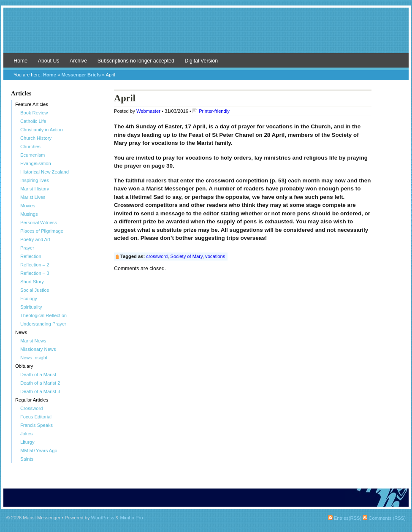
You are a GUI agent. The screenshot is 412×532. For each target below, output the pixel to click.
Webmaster (148, 111)
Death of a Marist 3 (40, 391)
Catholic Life (33, 121)
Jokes (26, 434)
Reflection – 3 (35, 273)
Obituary (24, 366)
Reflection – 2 (35, 265)
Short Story (32, 282)
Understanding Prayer (43, 324)
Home (20, 61)
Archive (78, 61)
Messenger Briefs (81, 75)
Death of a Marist (38, 375)
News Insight (34, 358)
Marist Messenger (206, 35)
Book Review (34, 113)
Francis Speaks (37, 425)
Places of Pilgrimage (42, 231)
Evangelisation (36, 163)
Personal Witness (39, 223)
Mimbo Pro (131, 518)
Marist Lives (33, 197)
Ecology (29, 299)
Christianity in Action (42, 130)
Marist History (35, 189)
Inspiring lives (35, 180)
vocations (215, 256)
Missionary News (38, 349)
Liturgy (27, 442)
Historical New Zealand (45, 172)
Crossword (31, 408)
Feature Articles (32, 104)
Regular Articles (32, 400)
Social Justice (35, 290)
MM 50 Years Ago (39, 451)
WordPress (103, 518)
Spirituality (31, 307)
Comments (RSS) (384, 518)
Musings (29, 214)
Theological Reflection (43, 315)
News (21, 332)
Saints (27, 459)
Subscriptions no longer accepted (136, 61)
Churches (30, 147)
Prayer (27, 248)
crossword (157, 256)
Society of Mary (187, 256)
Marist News (33, 341)
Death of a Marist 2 (40, 383)
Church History (36, 138)
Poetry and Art (35, 239)
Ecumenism (33, 155)
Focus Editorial (36, 417)
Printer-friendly (214, 111)
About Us (49, 61)
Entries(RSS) (345, 518)
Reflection (31, 256)
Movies (28, 206)
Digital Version (201, 61)
